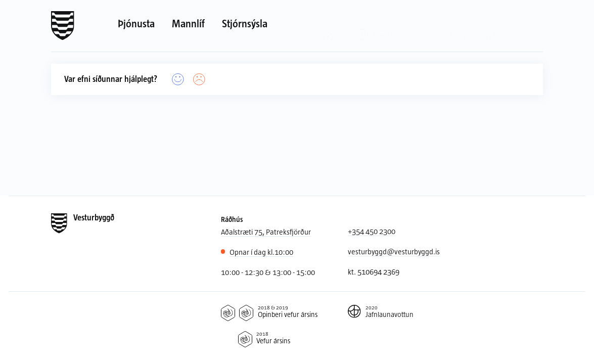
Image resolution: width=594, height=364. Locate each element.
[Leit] (448, 26)
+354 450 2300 (372, 231)
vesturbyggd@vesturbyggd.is (394, 251)
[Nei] (199, 80)
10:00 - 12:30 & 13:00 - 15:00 (268, 272)
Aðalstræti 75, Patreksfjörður (266, 232)
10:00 (261, 252)
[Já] (178, 80)
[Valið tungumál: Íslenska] (383, 26)
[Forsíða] (63, 26)
